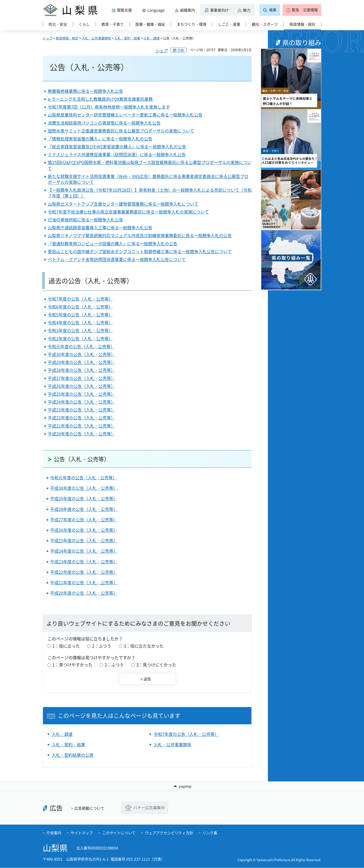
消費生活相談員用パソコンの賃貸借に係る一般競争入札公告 (104, 123)
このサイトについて (119, 833)
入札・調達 (152, 38)
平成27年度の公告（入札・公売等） (81, 378)
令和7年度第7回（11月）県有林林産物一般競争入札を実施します (109, 107)
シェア (162, 51)
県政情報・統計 (67, 38)
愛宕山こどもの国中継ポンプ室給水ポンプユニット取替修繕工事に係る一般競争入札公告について (140, 252)
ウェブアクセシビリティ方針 (169, 833)
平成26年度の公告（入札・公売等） (81, 386)
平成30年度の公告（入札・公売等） (81, 354)
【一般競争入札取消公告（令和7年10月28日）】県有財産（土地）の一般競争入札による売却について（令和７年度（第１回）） (150, 193)
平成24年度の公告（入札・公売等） (81, 402)
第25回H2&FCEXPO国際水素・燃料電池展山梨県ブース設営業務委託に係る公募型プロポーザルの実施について (150, 165)
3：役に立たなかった (144, 646)
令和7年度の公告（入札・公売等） (80, 299)
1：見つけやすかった (72, 665)
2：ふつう (102, 646)
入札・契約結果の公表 (73, 755)
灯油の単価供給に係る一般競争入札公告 (85, 220)
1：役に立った (66, 646)
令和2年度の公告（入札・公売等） (80, 339)
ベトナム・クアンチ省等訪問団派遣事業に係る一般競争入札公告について (117, 259)
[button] (123, 10)
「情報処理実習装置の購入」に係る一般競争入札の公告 (100, 139)
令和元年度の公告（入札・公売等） (81, 346)
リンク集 (210, 833)
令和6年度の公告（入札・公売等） (80, 307)
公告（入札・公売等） (82, 459)
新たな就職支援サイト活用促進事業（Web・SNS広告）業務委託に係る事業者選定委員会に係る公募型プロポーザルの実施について (148, 179)
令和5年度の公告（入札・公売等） (80, 315)
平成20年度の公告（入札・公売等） (81, 434)
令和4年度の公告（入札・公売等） (80, 323)
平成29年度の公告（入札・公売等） (81, 362)
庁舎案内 (54, 833)
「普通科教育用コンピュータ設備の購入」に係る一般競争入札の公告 (113, 244)
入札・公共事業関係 (96, 38)
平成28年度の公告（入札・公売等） (81, 370)
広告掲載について (89, 808)
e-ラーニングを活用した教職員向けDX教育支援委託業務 (100, 99)
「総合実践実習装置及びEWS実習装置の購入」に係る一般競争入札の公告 (117, 147)
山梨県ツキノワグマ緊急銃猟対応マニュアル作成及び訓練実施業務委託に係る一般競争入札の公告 (140, 236)
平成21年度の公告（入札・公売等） (81, 426)
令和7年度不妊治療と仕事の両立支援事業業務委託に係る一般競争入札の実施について (128, 212)
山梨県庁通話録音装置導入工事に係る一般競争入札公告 (100, 228)
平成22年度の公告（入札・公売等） (81, 418)
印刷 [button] (181, 50)
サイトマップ (82, 833)
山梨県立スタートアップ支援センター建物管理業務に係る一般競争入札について (123, 204)
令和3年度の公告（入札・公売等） (80, 330)
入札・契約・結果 (127, 38)
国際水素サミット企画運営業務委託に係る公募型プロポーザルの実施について (121, 131)
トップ (48, 38)
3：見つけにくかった (156, 665)
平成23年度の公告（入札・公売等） (81, 410)
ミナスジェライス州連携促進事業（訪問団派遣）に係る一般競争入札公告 (117, 154)
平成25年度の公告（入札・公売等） (81, 394)
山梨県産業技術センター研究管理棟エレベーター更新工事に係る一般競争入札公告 (125, 115)
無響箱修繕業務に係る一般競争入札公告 (85, 91)
